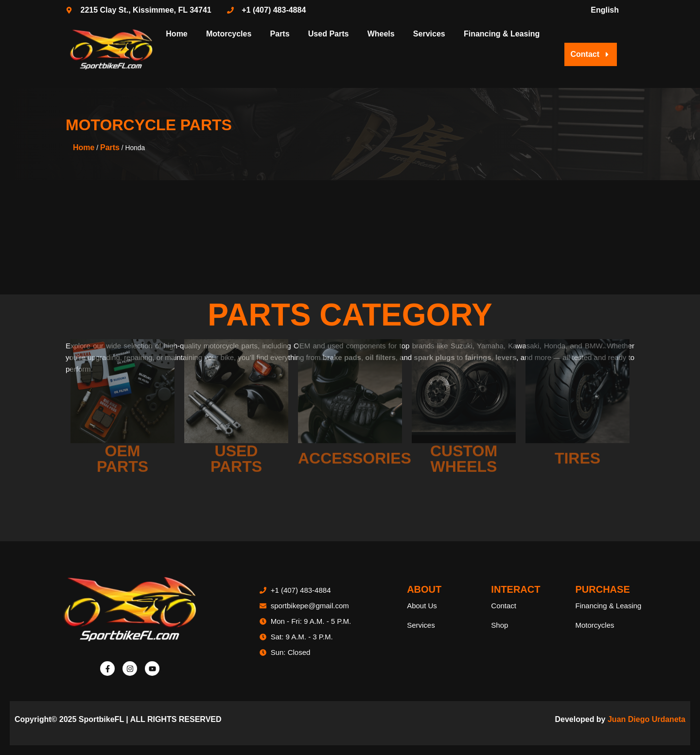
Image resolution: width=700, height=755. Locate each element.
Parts (280, 34)
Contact (504, 606)
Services (429, 34)
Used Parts (329, 34)
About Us (422, 606)
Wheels (381, 34)
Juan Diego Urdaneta (647, 719)
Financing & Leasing (502, 34)
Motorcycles (229, 34)
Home (176, 34)
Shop (499, 625)
